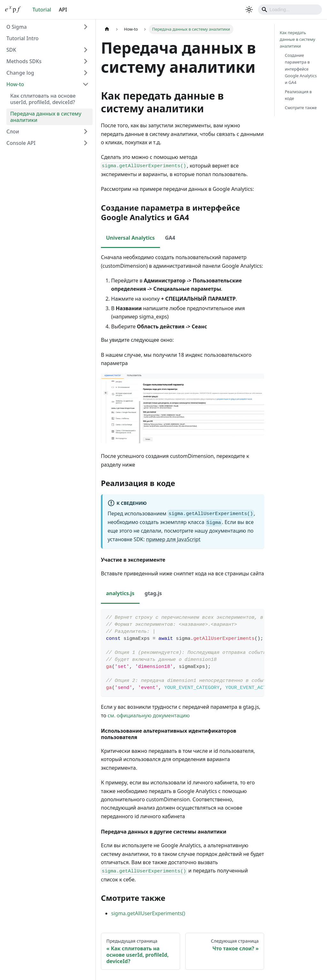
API (63, 10)
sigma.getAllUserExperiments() (148, 913)
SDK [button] (11, 50)
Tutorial (42, 10)
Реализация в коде (298, 95)
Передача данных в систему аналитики (46, 117)
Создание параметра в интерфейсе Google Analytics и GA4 (301, 69)
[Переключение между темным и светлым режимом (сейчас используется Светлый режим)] (249, 10)
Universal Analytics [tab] (130, 238)
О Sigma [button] (17, 27)
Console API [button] (21, 143)
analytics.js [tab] (120, 593)
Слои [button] (13, 131)
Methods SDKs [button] (24, 61)
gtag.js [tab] (153, 593)
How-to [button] (15, 84)
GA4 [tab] (170, 238)
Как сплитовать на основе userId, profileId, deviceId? (43, 99)
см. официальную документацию (149, 715)
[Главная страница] (107, 29)
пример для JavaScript (173, 539)
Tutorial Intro (23, 38)
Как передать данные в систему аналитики (297, 39)
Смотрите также (301, 108)
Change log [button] (20, 73)
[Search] (290, 10)
